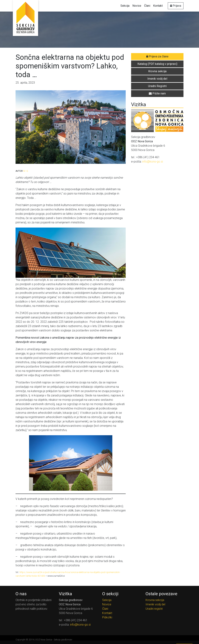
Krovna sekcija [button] (157, 71)
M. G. (26, 171)
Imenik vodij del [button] (157, 79)
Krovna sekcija (155, 600)
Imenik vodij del (155, 604)
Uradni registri (154, 609)
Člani (147, 6)
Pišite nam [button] (157, 93)
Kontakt (158, 6)
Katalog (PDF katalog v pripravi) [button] (157, 64)
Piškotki (107, 617)
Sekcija (125, 6)
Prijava (176, 6)
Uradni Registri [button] (157, 86)
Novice (137, 6)
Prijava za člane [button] (157, 56)
